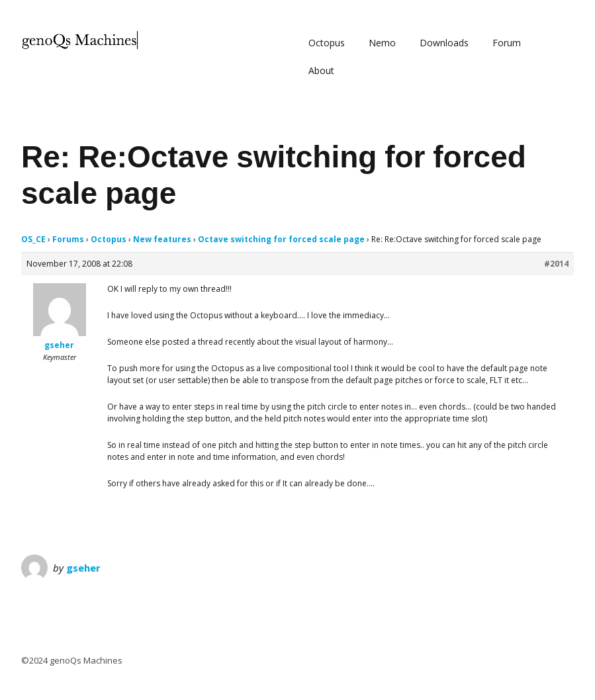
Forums (68, 239)
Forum (507, 43)
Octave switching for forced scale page (281, 239)
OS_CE (33, 239)
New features (162, 239)
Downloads (444, 43)
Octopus (327, 43)
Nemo (382, 43)
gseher (83, 568)
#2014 (556, 264)
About (321, 70)
